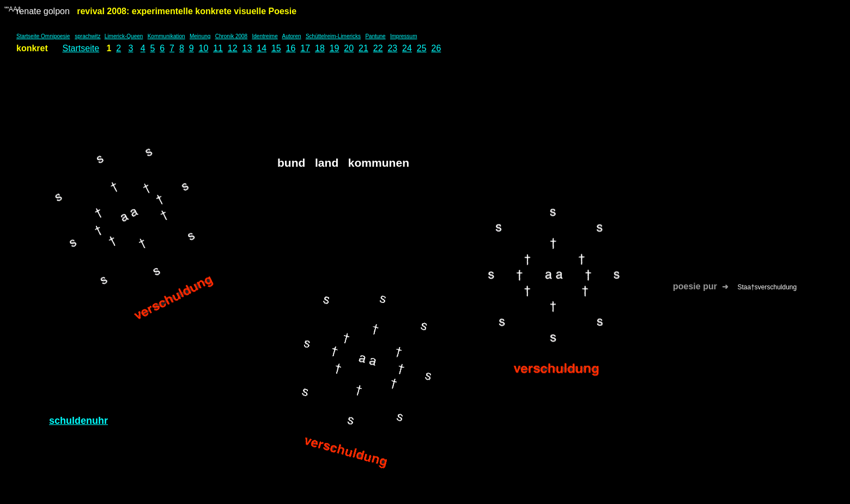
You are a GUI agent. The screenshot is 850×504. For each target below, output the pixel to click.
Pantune (375, 36)
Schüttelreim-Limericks (333, 36)
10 (203, 48)
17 (305, 48)
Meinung (200, 36)
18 (320, 48)
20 (349, 48)
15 (276, 48)
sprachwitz (87, 36)
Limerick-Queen (124, 36)
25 (422, 48)
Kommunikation (166, 36)
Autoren (292, 36)
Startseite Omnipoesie (43, 36)
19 (335, 48)
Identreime (265, 36)
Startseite (81, 48)
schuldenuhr (78, 421)
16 (291, 48)
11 (218, 48)
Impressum (403, 36)
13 (247, 48)
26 (436, 48)
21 (363, 48)
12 (233, 48)
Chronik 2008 (231, 36)
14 (262, 48)
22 (378, 48)
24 (407, 48)
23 (392, 48)
